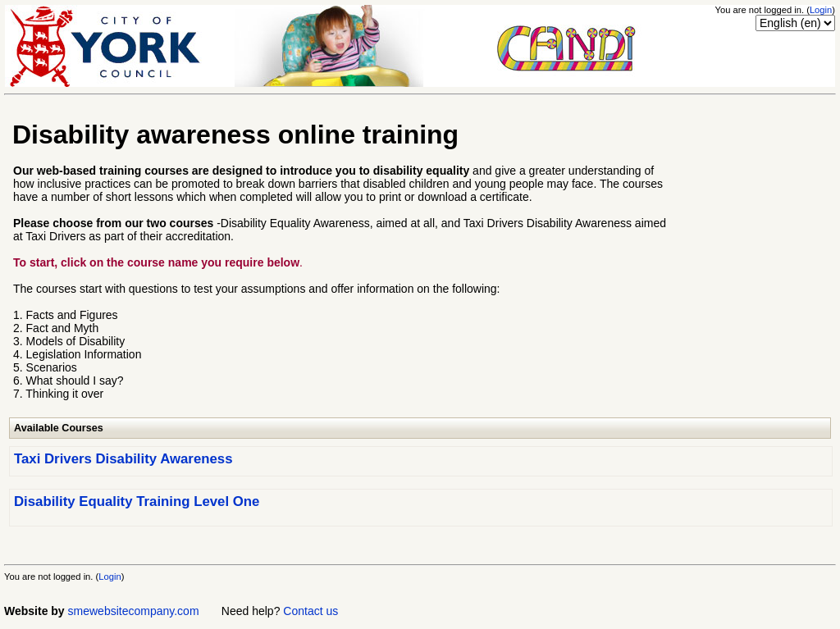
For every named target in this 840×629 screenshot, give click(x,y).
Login (821, 10)
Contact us (310, 611)
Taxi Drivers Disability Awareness (123, 459)
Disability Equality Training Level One (137, 501)
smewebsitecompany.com (134, 611)
